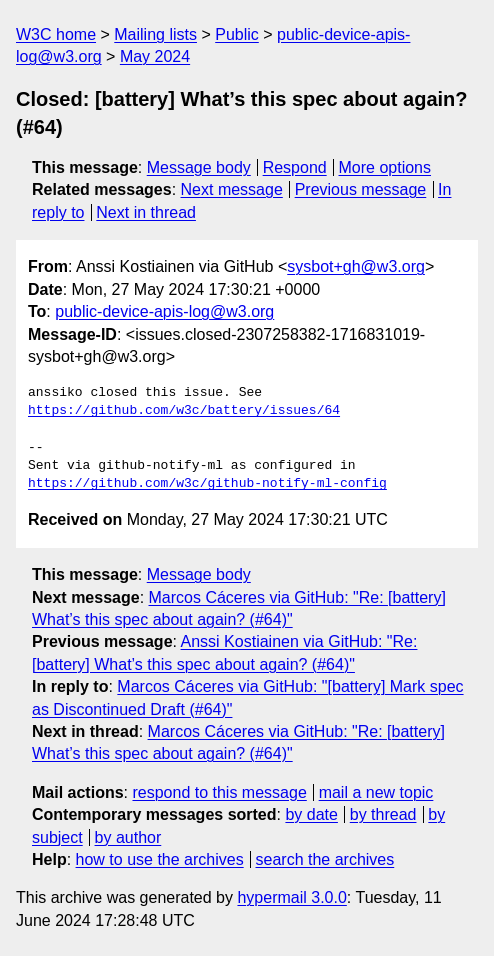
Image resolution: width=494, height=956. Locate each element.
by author (128, 837)
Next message (232, 189)
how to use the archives (160, 859)
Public (237, 34)
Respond (295, 167)
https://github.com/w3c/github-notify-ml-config (207, 484)
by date (311, 814)
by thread (383, 814)
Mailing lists (155, 34)
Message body (199, 167)
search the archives (325, 859)
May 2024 (155, 56)
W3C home (56, 34)
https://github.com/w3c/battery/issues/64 (184, 411)
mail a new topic (376, 792)
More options (385, 167)
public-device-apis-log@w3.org (164, 311)
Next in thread (146, 212)
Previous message (361, 189)
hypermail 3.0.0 (291, 897)
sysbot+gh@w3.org (356, 266)
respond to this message (219, 792)
